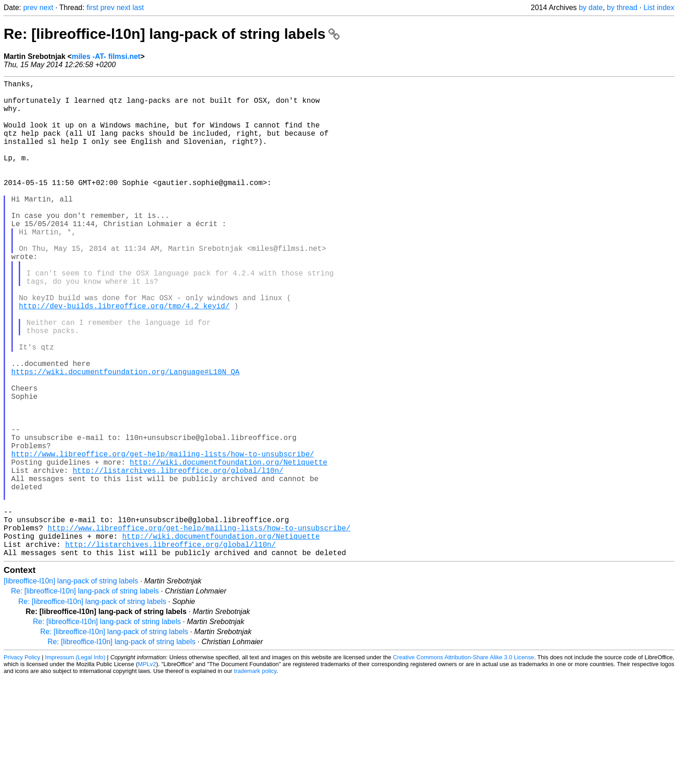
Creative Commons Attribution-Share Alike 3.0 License (464, 763)
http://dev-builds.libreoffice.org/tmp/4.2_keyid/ (124, 357)
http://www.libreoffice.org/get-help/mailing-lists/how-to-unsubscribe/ (163, 538)
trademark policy (255, 777)
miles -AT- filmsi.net (106, 56)
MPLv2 (147, 770)
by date (591, 8)
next (46, 8)
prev (30, 8)
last (138, 8)
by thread (622, 8)
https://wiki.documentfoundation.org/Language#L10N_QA (125, 437)
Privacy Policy (22, 763)
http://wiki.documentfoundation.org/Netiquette (229, 548)
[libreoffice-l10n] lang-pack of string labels (71, 687)
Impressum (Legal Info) (75, 763)
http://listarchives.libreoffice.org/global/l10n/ (178, 558)
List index (659, 8)
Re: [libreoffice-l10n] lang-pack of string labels (172, 34)
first (92, 8)
